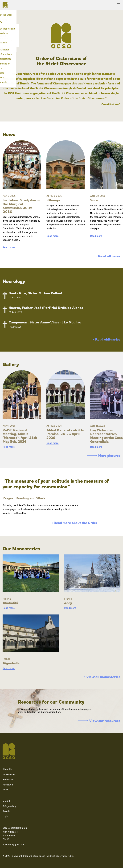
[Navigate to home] (6, 5)
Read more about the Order (70, 523)
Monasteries (9, 774)
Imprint (6, 801)
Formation (8, 785)
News (5, 790)
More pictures (104, 455)
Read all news (103, 256)
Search (6, 811)
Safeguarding (9, 806)
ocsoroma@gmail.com (14, 844)
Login (5, 816)
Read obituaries (102, 339)
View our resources (99, 721)
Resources (8, 779)
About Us (7, 769)
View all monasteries (98, 677)
